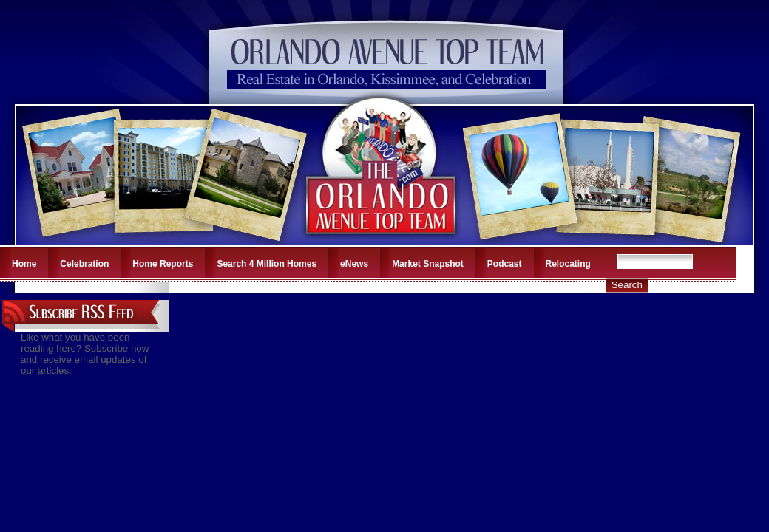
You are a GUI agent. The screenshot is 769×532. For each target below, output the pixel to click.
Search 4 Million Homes (267, 264)
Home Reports (163, 264)
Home (24, 264)
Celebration (84, 264)
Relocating (568, 264)
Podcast (505, 264)
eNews (354, 264)
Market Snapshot (428, 264)
